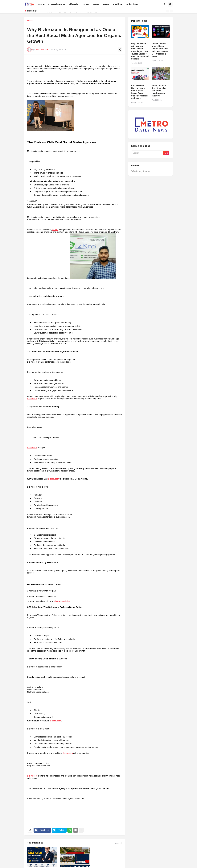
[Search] (170, 4)
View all (118, 843)
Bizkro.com (32, 399)
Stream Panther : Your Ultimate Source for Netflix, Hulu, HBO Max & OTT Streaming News (160, 50)
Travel (106, 4)
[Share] (120, 50)
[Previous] (168, 11)
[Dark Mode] (165, 4)
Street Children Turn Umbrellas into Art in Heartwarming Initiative (159, 91)
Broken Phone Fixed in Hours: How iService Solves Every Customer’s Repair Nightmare (140, 92)
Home (41, 4)
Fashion (117, 4)
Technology (132, 4)
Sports (86, 4)
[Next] (171, 11)
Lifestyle (74, 4)
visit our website (62, 601)
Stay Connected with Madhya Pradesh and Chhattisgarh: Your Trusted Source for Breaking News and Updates (140, 51)
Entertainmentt (57, 4)
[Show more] (81, 830)
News (96, 4)
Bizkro (55, 230)
